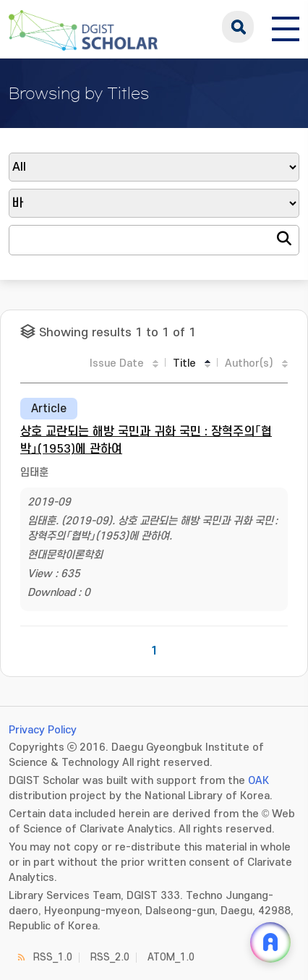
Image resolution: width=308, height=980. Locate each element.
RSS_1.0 (53, 957)
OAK (258, 781)
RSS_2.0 (110, 957)
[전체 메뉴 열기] (286, 27)
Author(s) (249, 363)
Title (184, 363)
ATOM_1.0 (171, 957)
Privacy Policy (43, 730)
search (238, 27)
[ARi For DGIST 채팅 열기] (270, 942)
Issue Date (117, 363)
